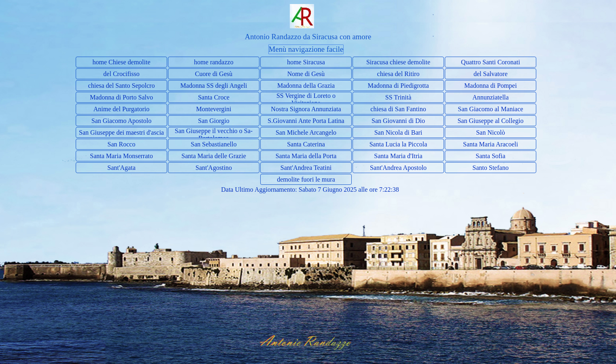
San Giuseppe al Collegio (490, 121)
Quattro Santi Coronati (491, 62)
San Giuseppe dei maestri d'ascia (121, 132)
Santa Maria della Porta (306, 156)
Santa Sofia (490, 156)
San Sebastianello (213, 144)
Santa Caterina (306, 144)
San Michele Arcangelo (306, 132)
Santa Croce (214, 97)
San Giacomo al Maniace (490, 109)
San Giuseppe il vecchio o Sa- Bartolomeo (214, 134)
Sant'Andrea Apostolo (398, 168)
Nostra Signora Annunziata (306, 109)
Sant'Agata (121, 168)
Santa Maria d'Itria (398, 156)
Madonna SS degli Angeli (214, 86)
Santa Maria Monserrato (121, 156)
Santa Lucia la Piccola (398, 144)
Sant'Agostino (214, 168)
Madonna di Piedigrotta (398, 86)
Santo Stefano (490, 168)
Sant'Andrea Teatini (306, 168)
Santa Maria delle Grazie (213, 156)
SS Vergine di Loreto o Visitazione (306, 99)
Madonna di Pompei (491, 86)
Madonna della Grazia (306, 86)
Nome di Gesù (306, 74)
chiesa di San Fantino (398, 109)
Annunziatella (491, 97)
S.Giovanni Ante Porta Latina (306, 121)
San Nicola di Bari (398, 132)
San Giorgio (213, 121)
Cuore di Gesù (214, 74)
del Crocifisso (121, 74)
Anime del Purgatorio (121, 109)
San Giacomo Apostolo (121, 121)
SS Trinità (398, 97)
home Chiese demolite (121, 62)
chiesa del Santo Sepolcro (122, 86)
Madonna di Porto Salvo (121, 97)
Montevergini (214, 109)
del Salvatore (491, 74)
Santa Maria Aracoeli (491, 144)
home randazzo (213, 62)
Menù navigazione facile (306, 49)
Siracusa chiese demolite (398, 62)
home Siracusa (306, 62)
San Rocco (122, 144)
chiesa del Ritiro (398, 74)
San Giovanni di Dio (398, 121)
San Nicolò (491, 132)
